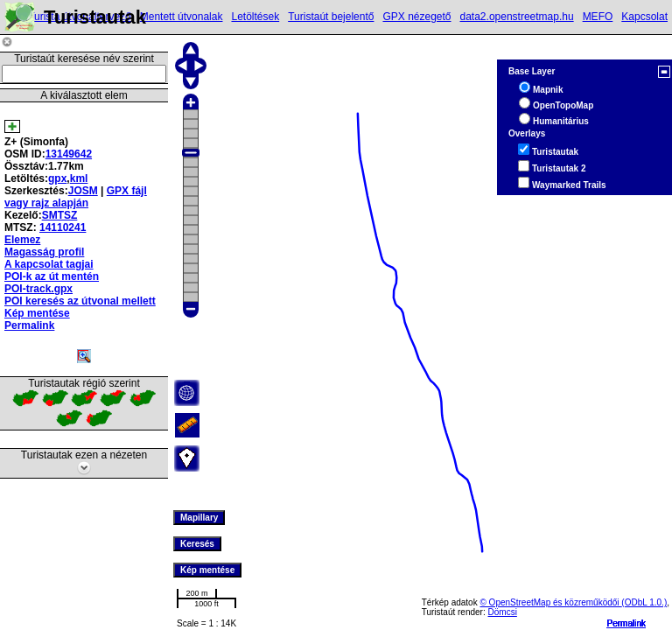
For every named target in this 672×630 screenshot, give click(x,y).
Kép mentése (37, 313)
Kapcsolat (644, 17)
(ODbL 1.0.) (644, 602)
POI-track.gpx (38, 289)
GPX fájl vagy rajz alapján (76, 197)
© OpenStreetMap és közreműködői (550, 602)
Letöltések (255, 17)
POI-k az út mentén (52, 276)
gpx (57, 178)
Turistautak (555, 152)
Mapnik (548, 90)
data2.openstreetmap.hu (517, 17)
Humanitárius (561, 121)
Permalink (626, 623)
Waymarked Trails (569, 185)
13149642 (69, 154)
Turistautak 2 (559, 168)
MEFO (598, 17)
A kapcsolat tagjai (49, 264)
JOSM (83, 191)
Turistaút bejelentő (331, 17)
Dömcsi (503, 612)
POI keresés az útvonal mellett (80, 301)
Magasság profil (44, 252)
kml (79, 178)
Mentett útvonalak (182, 17)
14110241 (63, 227)
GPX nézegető (416, 17)
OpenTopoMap (563, 105)
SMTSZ (60, 215)
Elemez (22, 240)
